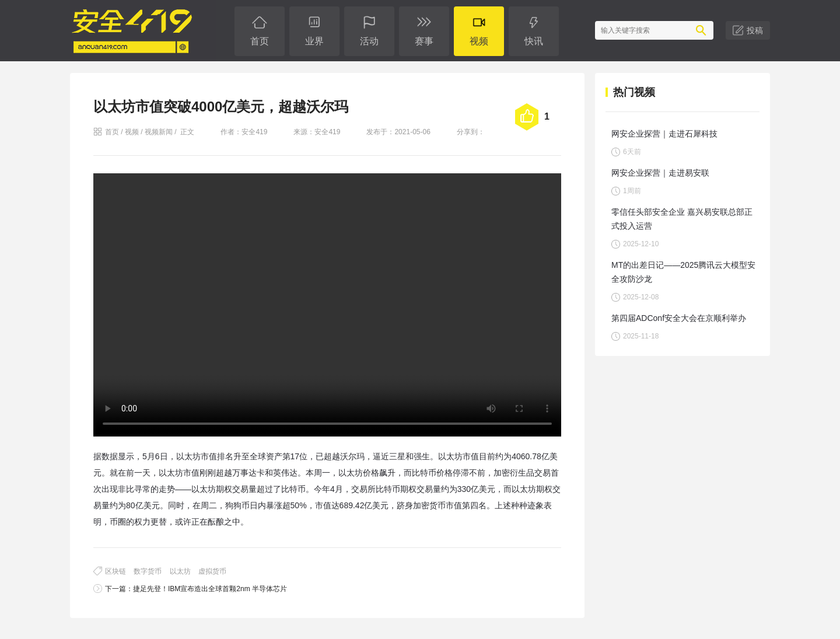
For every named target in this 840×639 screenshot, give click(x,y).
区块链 (116, 571)
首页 (112, 132)
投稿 (755, 30)
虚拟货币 (212, 571)
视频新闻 (159, 132)
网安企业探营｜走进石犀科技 (664, 134)
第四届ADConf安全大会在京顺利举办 (679, 318)
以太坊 (180, 571)
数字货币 (148, 571)
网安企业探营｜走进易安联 (660, 173)
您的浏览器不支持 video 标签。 (327, 305)
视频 (132, 132)
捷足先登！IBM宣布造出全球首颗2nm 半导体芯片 (210, 589)
